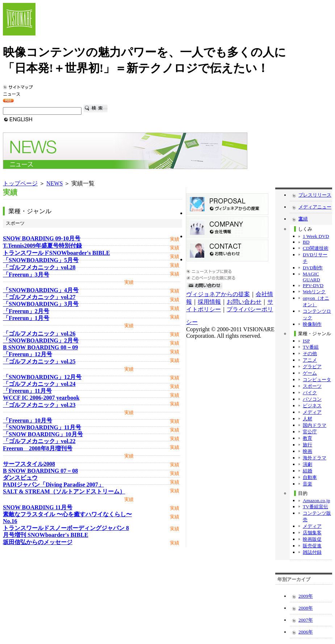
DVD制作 (313, 268)
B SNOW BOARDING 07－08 (40, 471)
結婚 (307, 471)
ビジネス (312, 406)
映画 (307, 451)
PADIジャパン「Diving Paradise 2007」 (53, 485)
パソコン (312, 399)
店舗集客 (312, 533)
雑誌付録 (312, 552)
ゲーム (310, 373)
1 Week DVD (316, 236)
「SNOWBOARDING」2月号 (41, 340)
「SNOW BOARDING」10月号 (43, 434)
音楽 (307, 484)
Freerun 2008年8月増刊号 (38, 448)
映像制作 (312, 324)
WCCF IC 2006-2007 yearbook (41, 398)
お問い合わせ (244, 302)
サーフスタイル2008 (29, 464)
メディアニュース (315, 209)
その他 (310, 353)
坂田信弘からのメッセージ (38, 542)
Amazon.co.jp (316, 500)
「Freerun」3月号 (26, 275)
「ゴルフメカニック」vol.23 (39, 405)
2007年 (306, 620)
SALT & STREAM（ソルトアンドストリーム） (64, 491)
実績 (303, 219)
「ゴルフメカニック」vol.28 (39, 267)
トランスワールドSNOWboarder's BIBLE (56, 253)
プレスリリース (315, 195)
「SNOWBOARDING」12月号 (42, 377)
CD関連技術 (316, 248)
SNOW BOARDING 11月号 (38, 507)
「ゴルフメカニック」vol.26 (39, 334)
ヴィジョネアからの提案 (218, 294)
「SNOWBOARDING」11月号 (42, 427)
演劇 (307, 464)
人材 (307, 419)
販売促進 (312, 546)
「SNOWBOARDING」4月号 (41, 290)
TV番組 (311, 347)
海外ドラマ (315, 458)
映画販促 (312, 539)
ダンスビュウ (20, 478)
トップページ (20, 183)
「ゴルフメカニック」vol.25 (39, 361)
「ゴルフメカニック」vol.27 (39, 297)
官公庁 (310, 432)
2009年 (306, 596)
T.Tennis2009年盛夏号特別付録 (42, 246)
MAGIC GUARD (311, 277)
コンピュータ (317, 380)
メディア (312, 412)
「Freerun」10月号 (28, 420)
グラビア (312, 367)
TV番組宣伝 (315, 507)
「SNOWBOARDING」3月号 (41, 304)
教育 (307, 438)
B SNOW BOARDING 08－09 (40, 347)
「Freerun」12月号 (28, 354)
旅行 (307, 445)
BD (306, 242)
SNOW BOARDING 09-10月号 (42, 238)
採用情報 (209, 302)
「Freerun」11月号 (27, 391)
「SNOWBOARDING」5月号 (41, 260)
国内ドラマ (315, 425)
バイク (310, 393)
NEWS (55, 183)
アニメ (310, 360)
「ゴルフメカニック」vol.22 (39, 441)
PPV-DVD (313, 285)
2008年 (306, 608)
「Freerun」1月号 (26, 318)
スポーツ (312, 386)
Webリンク (314, 292)
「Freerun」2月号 (26, 311)
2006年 (306, 632)
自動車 (310, 477)
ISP (306, 341)
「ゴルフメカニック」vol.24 (39, 384)
